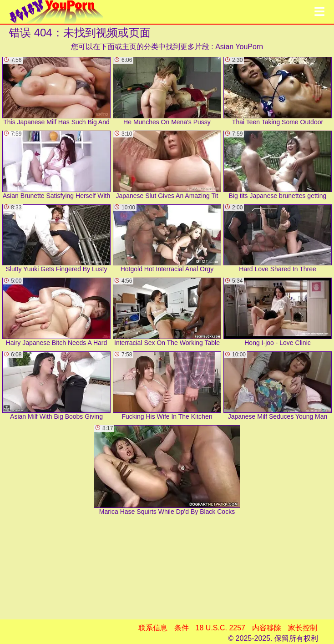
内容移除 (267, 628)
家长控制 (303, 628)
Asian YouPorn (239, 47)
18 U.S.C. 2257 (220, 628)
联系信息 (153, 628)
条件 (182, 628)
